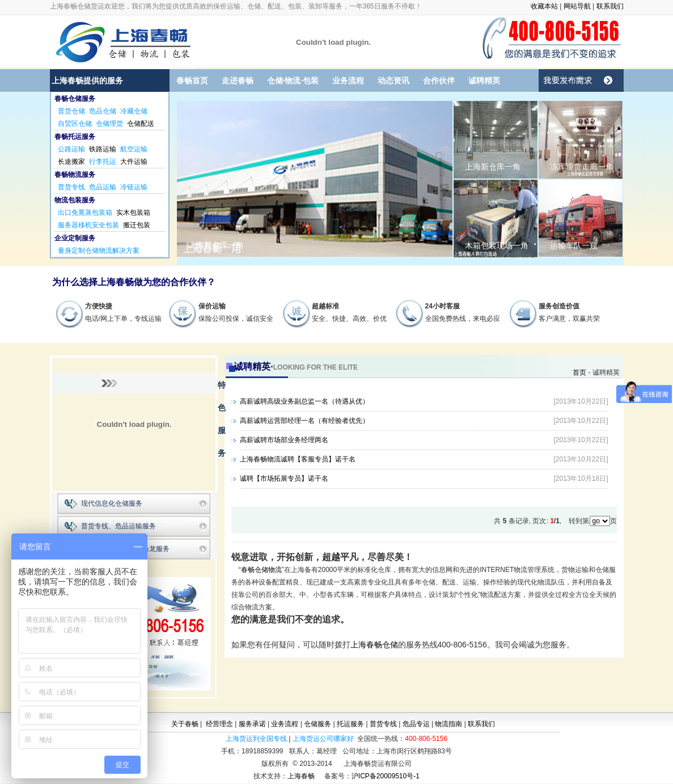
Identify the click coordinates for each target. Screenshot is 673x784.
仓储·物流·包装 (293, 80)
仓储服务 (318, 724)
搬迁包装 (137, 225)
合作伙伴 (439, 80)
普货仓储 (71, 111)
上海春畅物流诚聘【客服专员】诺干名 (298, 459)
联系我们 (610, 6)
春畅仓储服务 (75, 99)
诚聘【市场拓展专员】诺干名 (284, 478)
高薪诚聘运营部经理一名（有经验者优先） (304, 421)
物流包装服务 (75, 200)
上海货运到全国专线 (256, 739)
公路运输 (71, 149)
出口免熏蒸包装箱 (85, 213)
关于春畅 (185, 724)
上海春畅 (301, 776)
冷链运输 (134, 187)
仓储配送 (141, 124)
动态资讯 (393, 80)
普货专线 (71, 187)
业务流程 (348, 80)
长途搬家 (71, 162)
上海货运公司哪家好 (323, 739)
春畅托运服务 (75, 137)
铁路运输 (103, 149)
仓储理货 (109, 124)
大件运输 (134, 162)
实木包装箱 (133, 213)
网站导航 (577, 6)
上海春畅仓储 (374, 645)
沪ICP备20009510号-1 (386, 776)
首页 (579, 372)
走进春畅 (238, 80)
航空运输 (134, 149)
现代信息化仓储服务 (112, 503)
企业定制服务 (75, 238)
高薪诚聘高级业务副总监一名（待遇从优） (304, 401)
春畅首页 (192, 80)
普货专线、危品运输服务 (118, 526)
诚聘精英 (484, 80)
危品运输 (103, 187)
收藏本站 (544, 6)
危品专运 (416, 724)
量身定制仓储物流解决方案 (99, 251)
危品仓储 (103, 111)
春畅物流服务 (75, 175)
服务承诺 (252, 724)
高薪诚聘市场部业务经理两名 (284, 440)
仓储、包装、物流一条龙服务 (125, 549)
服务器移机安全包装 (88, 225)
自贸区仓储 (75, 124)
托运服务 (350, 724)
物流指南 (448, 724)
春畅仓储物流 (261, 570)
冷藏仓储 (134, 111)
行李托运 (103, 162)
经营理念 (219, 724)
